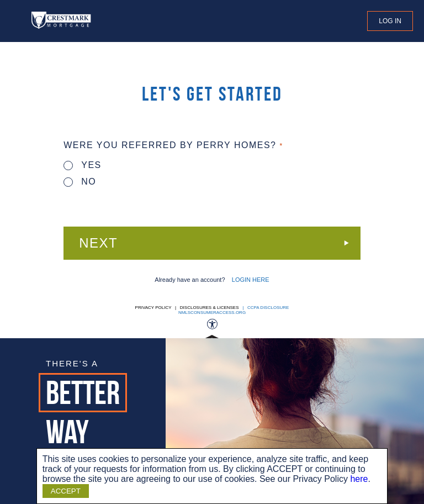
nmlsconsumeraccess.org (212, 313)
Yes (83, 165)
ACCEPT (66, 491)
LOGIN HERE (251, 280)
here (359, 479)
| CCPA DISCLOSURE (265, 308)
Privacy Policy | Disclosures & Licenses (187, 308)
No (80, 182)
